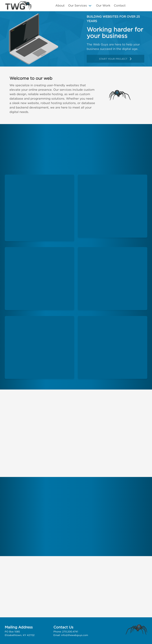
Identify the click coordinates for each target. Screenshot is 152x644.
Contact (120, 5)
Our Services (77, 5)
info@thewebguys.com (75, 635)
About (60, 5)
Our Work (103, 5)
